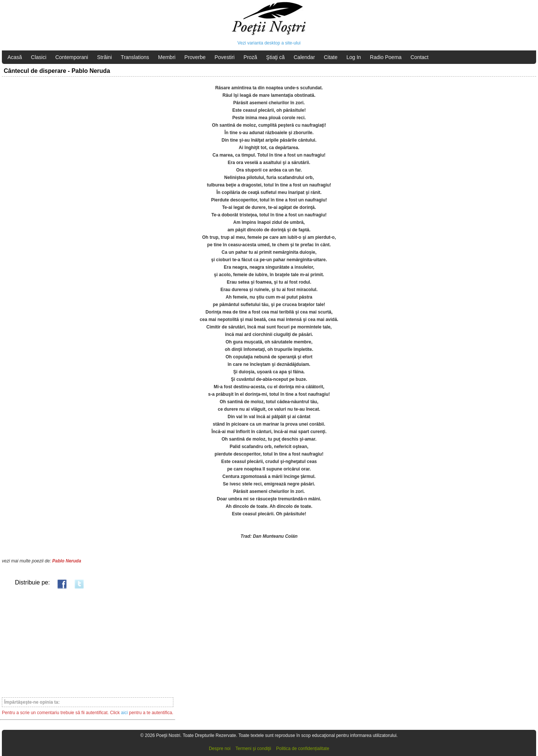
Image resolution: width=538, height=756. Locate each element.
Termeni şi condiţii (253, 749)
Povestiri (225, 57)
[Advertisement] (88, 643)
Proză (251, 57)
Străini (105, 57)
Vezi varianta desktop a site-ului (269, 43)
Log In (354, 57)
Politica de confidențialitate (303, 749)
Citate (331, 57)
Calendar (304, 57)
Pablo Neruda (67, 561)
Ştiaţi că (275, 57)
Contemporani (72, 57)
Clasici (39, 57)
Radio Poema (386, 57)
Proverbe (195, 57)
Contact (420, 57)
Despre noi (220, 749)
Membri (167, 57)
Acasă (15, 57)
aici (124, 713)
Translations (135, 57)
